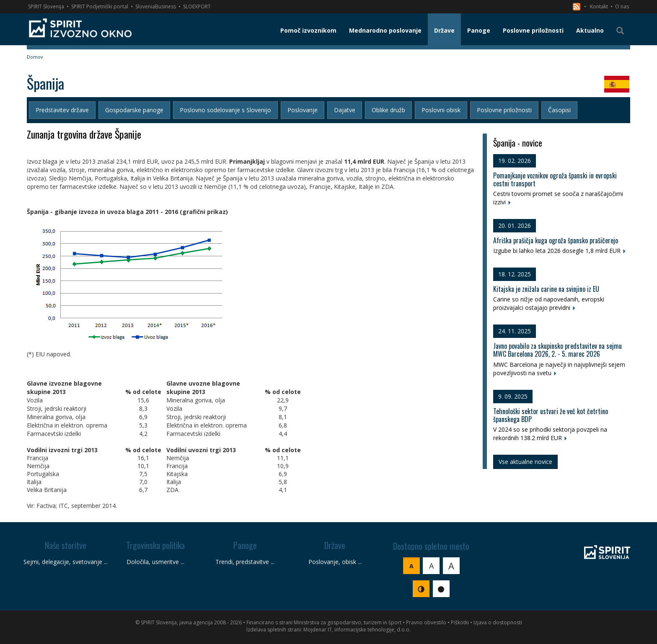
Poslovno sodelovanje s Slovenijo (225, 110)
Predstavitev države (62, 110)
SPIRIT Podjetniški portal (100, 6)
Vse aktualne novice (525, 462)
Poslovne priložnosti (504, 110)
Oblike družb (388, 110)
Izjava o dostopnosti (498, 622)
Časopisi (559, 110)
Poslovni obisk (441, 110)
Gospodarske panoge (134, 110)
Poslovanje (303, 110)
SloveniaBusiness (156, 6)
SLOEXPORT (197, 6)
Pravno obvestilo (426, 622)
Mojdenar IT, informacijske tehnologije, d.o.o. (357, 630)
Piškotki (460, 622)
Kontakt (599, 6)
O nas (622, 6)
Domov (35, 57)
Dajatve (345, 110)
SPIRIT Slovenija (46, 6)
